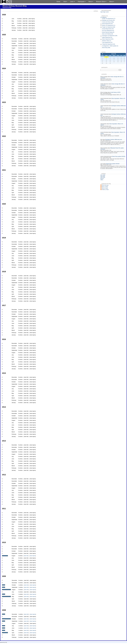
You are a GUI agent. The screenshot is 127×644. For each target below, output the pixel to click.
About (112, 2)
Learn (72, 2)
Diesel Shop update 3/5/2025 (119, 156)
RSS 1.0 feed (105, 187)
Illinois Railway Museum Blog (15, 6)
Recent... (102, 179)
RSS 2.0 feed (105, 188)
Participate (82, 2)
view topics (33, 556)
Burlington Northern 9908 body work (114, 140)
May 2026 (103, 176)
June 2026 (103, 175)
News (91, 2)
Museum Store (101, 2)
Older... (102, 180)
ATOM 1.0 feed (105, 190)
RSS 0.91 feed (105, 185)
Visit (65, 2)
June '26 (114, 54)
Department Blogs (7, 8)
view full (26, 556)
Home (58, 2)
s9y (6, 642)
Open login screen (105, 12)
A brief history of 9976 (115, 92)
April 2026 (103, 177)
